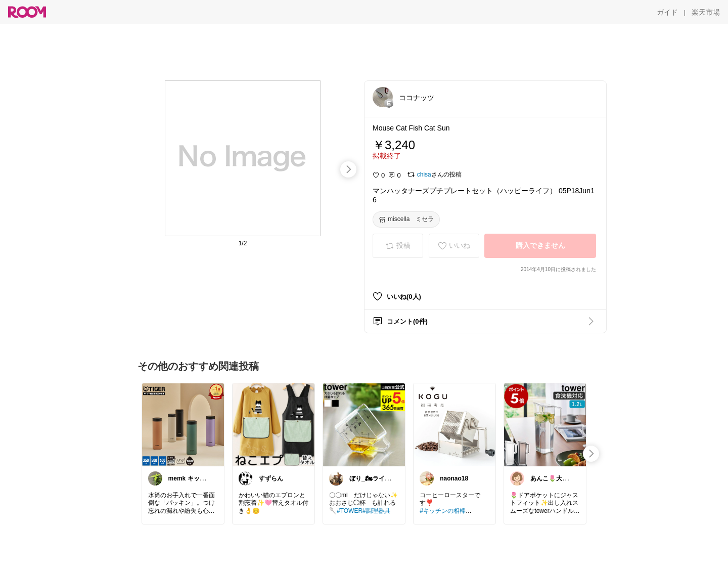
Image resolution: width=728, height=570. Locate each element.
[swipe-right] (348, 169)
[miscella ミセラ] (406, 220)
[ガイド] (667, 12)
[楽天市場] (706, 12)
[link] (183, 424)
